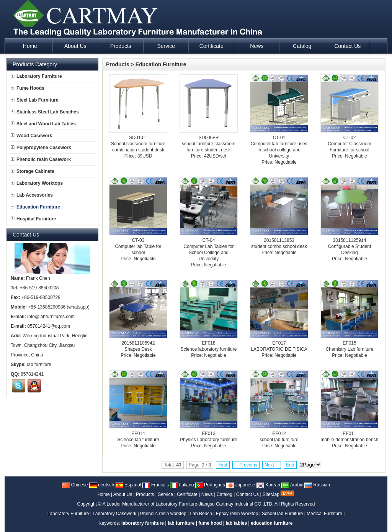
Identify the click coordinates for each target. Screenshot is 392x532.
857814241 (32, 374)
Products (118, 64)
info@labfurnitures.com (51, 317)
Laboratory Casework (114, 514)
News (207, 494)
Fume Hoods (28, 88)
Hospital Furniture (33, 219)
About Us (123, 494)
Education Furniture (161, 64)
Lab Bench (201, 514)
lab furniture (181, 523)
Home (104, 494)
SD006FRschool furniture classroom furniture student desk (209, 144)
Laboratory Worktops (37, 183)
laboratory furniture (143, 523)
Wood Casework (31, 136)
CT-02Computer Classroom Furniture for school (349, 144)
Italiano (182, 485)
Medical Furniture (324, 514)
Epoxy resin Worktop (237, 514)
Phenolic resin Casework (41, 159)
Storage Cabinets (33, 171)
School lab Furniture (282, 514)
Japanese (241, 485)
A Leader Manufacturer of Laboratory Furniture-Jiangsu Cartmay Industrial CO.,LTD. (188, 504)
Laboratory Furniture (36, 76)
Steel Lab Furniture (34, 100)
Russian (317, 485)
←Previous (246, 465)
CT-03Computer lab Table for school (138, 246)
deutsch (102, 485)
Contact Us (247, 494)
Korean (268, 485)
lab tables (236, 523)
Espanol (128, 485)
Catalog (225, 494)
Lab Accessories (32, 195)
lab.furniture (39, 365)
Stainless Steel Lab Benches (45, 112)
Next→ (272, 465)
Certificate (187, 494)
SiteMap (271, 494)
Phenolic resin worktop (163, 514)
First (223, 465)
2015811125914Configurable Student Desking (350, 246)
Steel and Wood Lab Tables (43, 124)
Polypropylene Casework (41, 148)
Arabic (292, 485)
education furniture (272, 523)
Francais (156, 485)
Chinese (75, 485)
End (290, 465)
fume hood (210, 523)
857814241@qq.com (49, 326)
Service (165, 494)
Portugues (210, 485)
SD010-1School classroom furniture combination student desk (138, 144)
